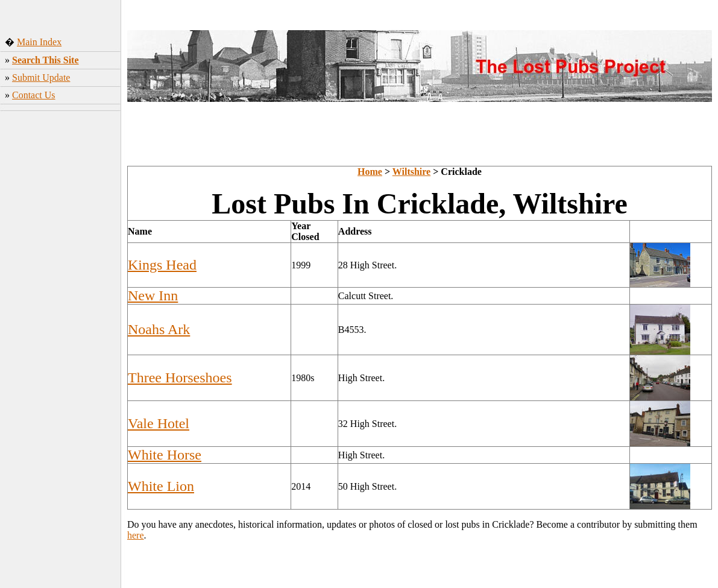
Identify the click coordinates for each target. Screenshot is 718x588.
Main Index (39, 42)
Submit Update (41, 77)
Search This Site (46, 60)
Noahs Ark (159, 329)
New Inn (153, 296)
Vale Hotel (159, 423)
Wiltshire (411, 172)
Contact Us (34, 95)
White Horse (165, 455)
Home (370, 172)
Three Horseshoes (180, 378)
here (136, 535)
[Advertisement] (61, 305)
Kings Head (162, 265)
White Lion (161, 486)
